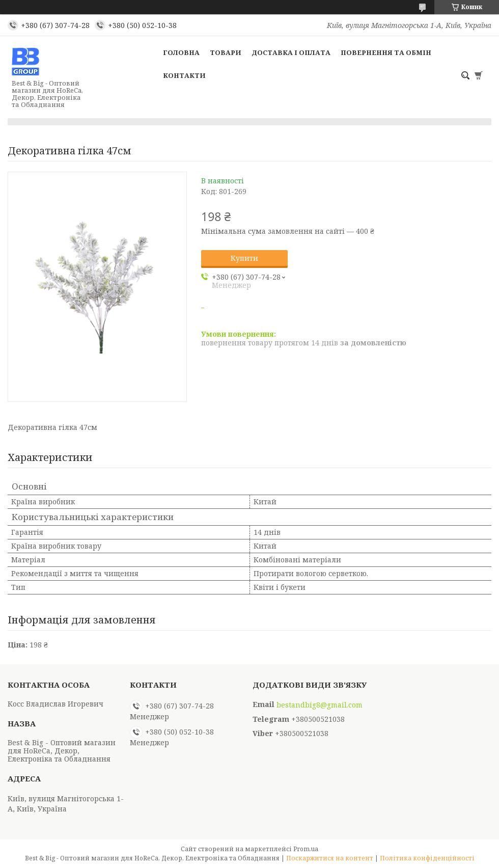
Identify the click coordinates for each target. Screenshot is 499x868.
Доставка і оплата (291, 52)
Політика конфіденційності (427, 858)
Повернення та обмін (386, 52)
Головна (181, 52)
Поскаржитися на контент (330, 858)
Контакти (184, 75)
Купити (244, 258)
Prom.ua (306, 849)
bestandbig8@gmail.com (320, 705)
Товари (226, 52)
